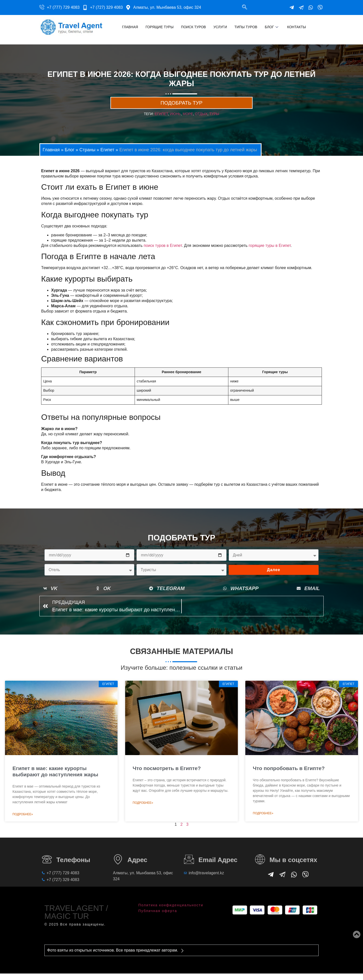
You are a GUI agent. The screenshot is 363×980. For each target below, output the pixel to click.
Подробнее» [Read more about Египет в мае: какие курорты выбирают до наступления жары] (23, 824)
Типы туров (246, 27)
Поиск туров (193, 27)
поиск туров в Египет (163, 252)
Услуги (220, 27)
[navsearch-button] (245, 7)
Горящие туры (160, 27)
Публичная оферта (158, 907)
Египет (107, 157)
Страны (87, 157)
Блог (272, 27)
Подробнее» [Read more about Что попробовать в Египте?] (263, 823)
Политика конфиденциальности (171, 902)
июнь (176, 121)
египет (161, 121)
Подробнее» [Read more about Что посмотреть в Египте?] (143, 813)
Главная (130, 27)
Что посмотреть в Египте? (167, 778)
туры (214, 121)
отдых (201, 121)
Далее (274, 577)
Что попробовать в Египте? (289, 778)
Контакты (297, 27)
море (188, 121)
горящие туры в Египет (270, 252)
